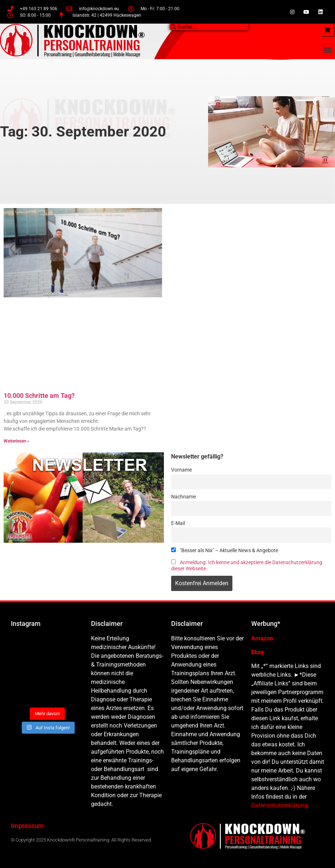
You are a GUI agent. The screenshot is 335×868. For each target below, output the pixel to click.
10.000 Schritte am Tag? (39, 396)
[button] (328, 50)
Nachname (183, 497)
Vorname (181, 470)
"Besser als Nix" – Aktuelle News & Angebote (225, 551)
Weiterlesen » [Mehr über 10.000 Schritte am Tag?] (16, 441)
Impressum (27, 826)
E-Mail (178, 523)
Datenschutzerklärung (279, 805)
